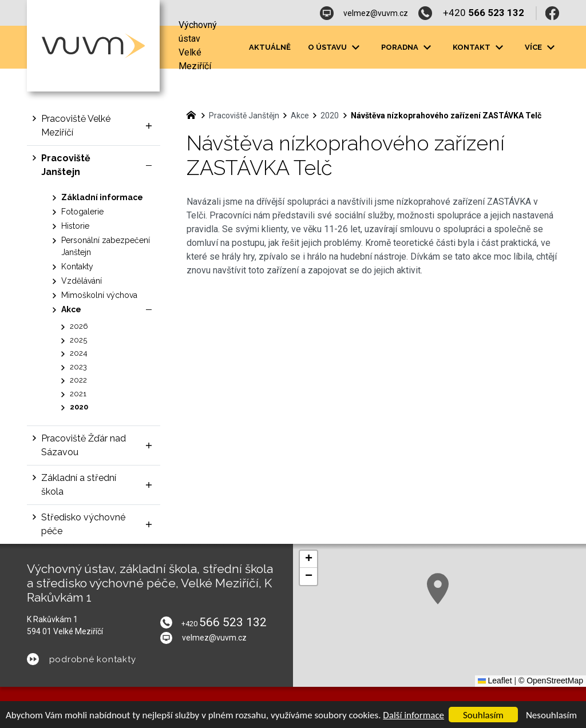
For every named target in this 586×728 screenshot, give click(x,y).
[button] (438, 589)
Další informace (413, 715)
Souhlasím (483, 715)
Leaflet (495, 681)
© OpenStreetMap (551, 681)
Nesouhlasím (551, 715)
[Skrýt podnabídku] (149, 165)
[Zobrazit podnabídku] (149, 126)
